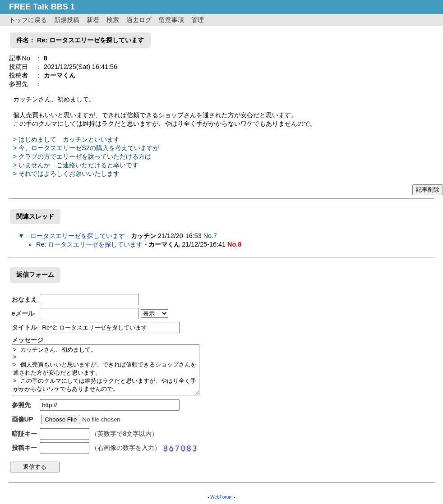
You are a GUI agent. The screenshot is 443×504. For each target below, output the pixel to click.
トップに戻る (28, 20)
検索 (113, 20)
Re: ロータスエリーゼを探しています (89, 244)
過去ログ (139, 20)
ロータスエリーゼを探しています (78, 236)
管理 (198, 20)
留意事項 (171, 20)
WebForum (221, 497)
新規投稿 (67, 20)
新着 (93, 20)
